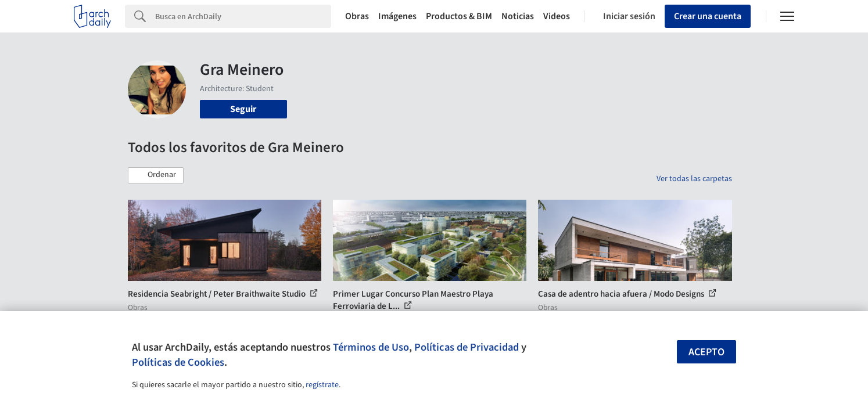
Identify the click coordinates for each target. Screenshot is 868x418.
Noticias (518, 16)
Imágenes (397, 16)
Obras (357, 16)
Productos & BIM (459, 16)
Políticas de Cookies (178, 362)
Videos (557, 16)
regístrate (322, 385)
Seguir (243, 109)
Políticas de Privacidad (467, 347)
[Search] (243, 16)
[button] (156, 175)
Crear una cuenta (708, 16)
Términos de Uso (371, 347)
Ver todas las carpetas (694, 179)
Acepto (706, 352)
